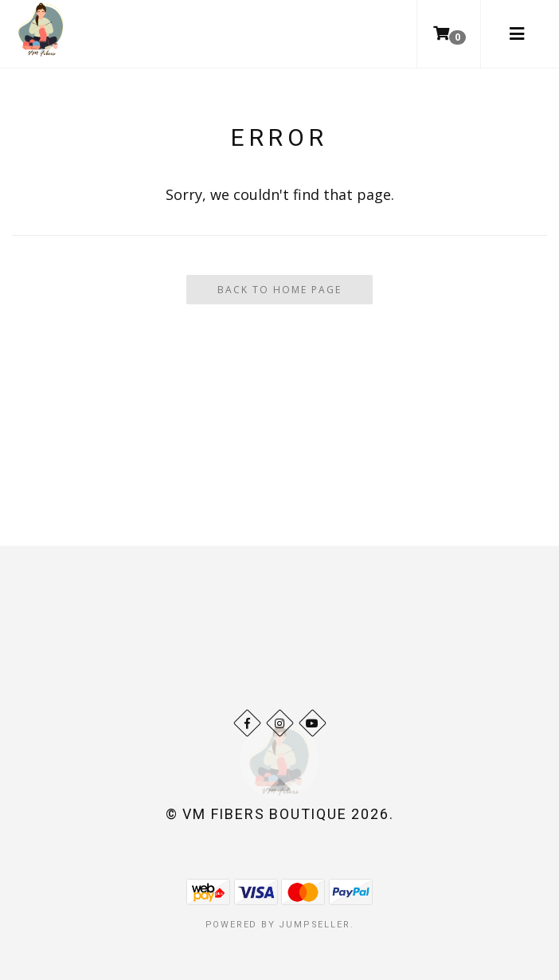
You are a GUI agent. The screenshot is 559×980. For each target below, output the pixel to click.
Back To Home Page (279, 290)
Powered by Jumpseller (278, 925)
